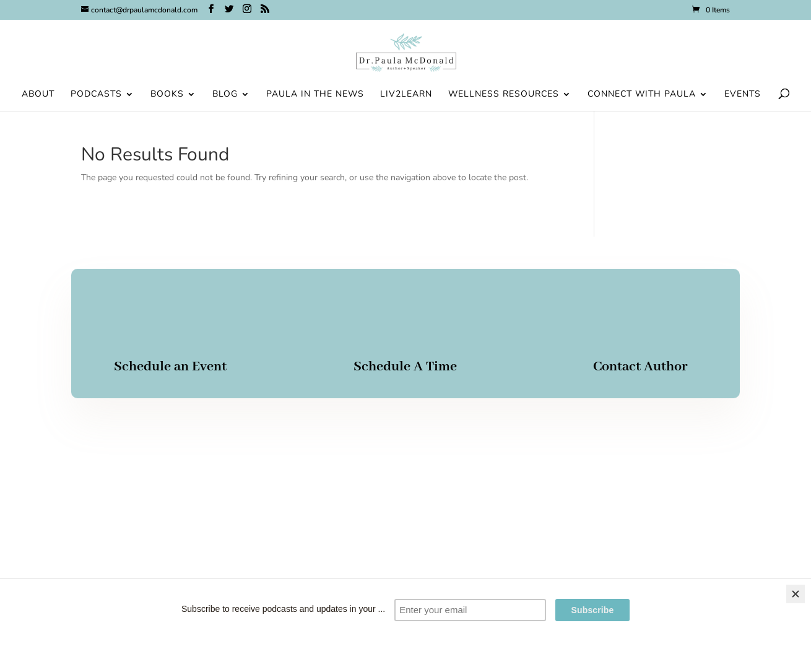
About (38, 95)
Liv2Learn (406, 95)
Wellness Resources (504, 95)
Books (167, 95)
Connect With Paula (642, 95)
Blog (225, 95)
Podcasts (96, 95)
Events (743, 95)
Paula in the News (315, 95)
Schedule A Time (405, 367)
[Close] (796, 594)
